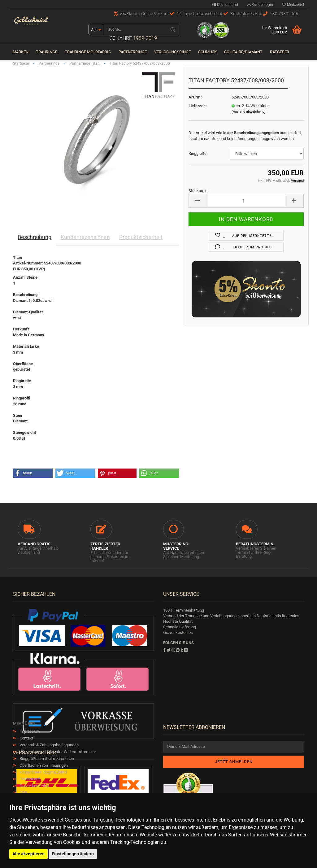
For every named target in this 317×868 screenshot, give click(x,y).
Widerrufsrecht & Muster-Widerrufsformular (57, 752)
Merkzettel (293, 5)
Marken (21, 52)
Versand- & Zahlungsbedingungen (49, 745)
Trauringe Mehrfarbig (88, 52)
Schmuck (207, 52)
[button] (33, 473)
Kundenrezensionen (85, 237)
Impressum (29, 731)
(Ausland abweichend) (249, 112)
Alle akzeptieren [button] (28, 854)
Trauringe (47, 52)
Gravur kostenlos (34, 786)
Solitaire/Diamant (243, 52)
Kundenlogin (260, 5)
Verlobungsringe (172, 52)
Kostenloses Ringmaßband (43, 772)
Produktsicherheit (141, 237)
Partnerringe (133, 52)
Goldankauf (29, 779)
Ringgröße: (198, 153)
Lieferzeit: (198, 106)
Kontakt (26, 738)
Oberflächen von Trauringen (43, 765)
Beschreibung (35, 237)
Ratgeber (280, 52)
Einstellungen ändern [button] (73, 854)
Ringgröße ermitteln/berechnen (46, 759)
